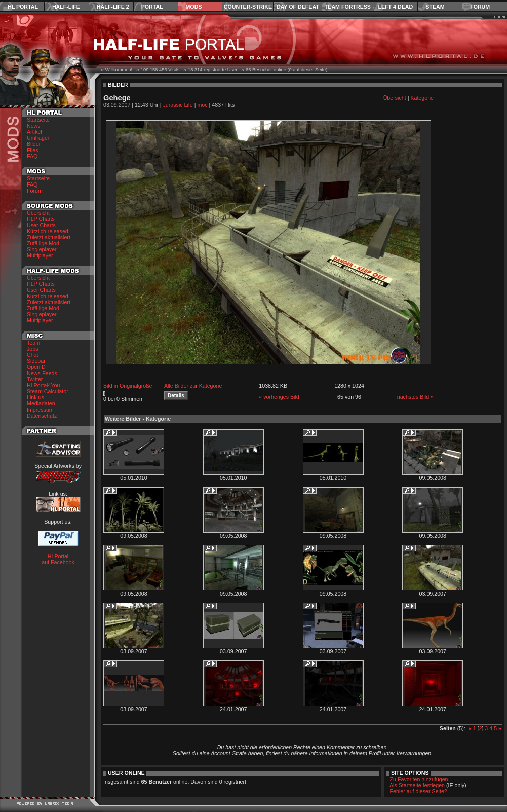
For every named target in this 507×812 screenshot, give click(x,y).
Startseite (38, 120)
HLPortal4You (43, 385)
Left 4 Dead (395, 7)
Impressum (40, 410)
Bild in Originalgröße (128, 386)
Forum (480, 7)
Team (33, 343)
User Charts (41, 225)
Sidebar (36, 361)
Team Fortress (348, 7)
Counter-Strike (248, 7)
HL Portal (23, 7)
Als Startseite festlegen (417, 785)
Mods (194, 7)
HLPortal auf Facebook (58, 559)
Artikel (34, 132)
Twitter (35, 379)
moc (202, 105)
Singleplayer (42, 249)
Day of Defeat (298, 7)
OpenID (36, 367)
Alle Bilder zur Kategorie (193, 386)
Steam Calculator (48, 391)
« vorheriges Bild (279, 397)
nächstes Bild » (415, 397)
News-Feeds (42, 373)
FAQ (32, 156)
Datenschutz (42, 416)
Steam (435, 7)
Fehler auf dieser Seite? (419, 791)
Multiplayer (40, 255)
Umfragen (39, 138)
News (34, 126)
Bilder (34, 144)
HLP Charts (41, 219)
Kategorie (422, 98)
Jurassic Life (178, 105)
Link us (35, 397)
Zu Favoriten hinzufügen (419, 779)
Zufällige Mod (43, 243)
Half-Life (66, 7)
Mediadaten (41, 403)
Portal (152, 7)
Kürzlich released (48, 231)
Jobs (33, 349)
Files (33, 150)
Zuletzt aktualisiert (49, 237)
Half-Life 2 (113, 7)
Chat (33, 355)
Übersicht (38, 213)
